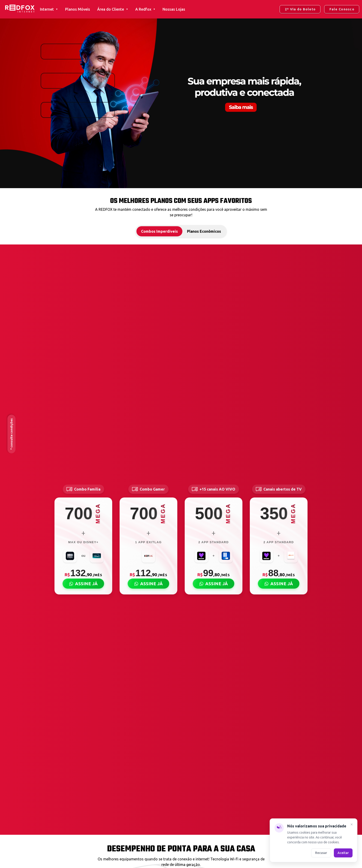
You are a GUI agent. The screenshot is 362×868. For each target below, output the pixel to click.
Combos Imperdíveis (159, 231)
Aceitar (343, 853)
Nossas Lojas (174, 9)
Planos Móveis (78, 9)
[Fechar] (352, 825)
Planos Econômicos (204, 231)
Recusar (321, 853)
